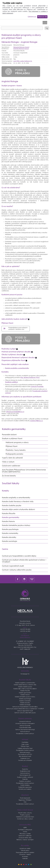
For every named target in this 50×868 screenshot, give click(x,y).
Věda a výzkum (8, 462)
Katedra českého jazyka (12, 506)
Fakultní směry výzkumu (25, 813)
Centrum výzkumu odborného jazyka (17, 570)
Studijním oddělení (11, 382)
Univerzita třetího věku (25, 838)
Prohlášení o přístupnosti (25, 830)
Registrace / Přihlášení (25, 800)
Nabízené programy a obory (17, 443)
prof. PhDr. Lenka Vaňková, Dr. (23, 61)
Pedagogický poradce (14, 454)
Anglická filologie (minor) (21, 49)
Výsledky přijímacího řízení (25, 748)
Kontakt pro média (25, 849)
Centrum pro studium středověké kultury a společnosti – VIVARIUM (25, 709)
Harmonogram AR (25, 775)
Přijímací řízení (11, 446)
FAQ (25, 802)
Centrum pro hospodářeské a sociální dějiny (25, 707)
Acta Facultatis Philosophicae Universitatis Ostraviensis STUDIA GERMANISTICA (24, 471)
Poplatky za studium (25, 781)
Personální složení (9, 435)
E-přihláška (25, 742)
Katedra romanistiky (10, 533)
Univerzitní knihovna (25, 722)
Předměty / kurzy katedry (16, 450)
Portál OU (25, 769)
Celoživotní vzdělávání (11, 466)
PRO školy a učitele (25, 834)
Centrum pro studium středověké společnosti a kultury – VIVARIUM (24, 561)
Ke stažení (25, 857)
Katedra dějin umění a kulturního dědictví (18, 510)
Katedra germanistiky (14, 429)
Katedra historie (8, 521)
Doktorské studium (25, 752)
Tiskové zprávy (25, 850)
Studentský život (25, 758)
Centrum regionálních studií (13, 566)
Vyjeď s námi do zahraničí (12, 458)
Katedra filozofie (9, 514)
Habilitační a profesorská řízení (25, 817)
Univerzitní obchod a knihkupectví (25, 723)
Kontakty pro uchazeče (25, 760)
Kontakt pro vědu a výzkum (25, 819)
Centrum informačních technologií (25, 730)
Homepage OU (25, 674)
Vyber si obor (25, 744)
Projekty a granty (25, 815)
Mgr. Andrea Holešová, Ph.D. (30, 378)
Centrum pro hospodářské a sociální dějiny (19, 556)
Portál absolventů (25, 798)
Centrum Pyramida (37, 387)
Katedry (6, 491)
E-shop (25, 832)
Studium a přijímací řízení (12, 439)
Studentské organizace (25, 787)
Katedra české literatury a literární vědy (18, 502)
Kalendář (25, 858)
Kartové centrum (25, 732)
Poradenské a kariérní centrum (25, 734)
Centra (5, 549)
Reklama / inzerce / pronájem (25, 840)
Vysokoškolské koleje (25, 728)
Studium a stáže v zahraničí (25, 777)
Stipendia (25, 779)
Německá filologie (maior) (21, 47)
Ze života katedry (9, 476)
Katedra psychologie (10, 529)
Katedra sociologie (10, 541)
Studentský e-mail (25, 771)
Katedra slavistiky (9, 537)
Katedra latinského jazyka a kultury (16, 525)
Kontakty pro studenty (25, 789)
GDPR (25, 828)
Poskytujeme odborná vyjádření (25, 853)
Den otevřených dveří (25, 756)
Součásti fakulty (11, 483)
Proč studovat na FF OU (25, 754)
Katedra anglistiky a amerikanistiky (17, 368)
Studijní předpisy (25, 785)
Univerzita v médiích (25, 854)
